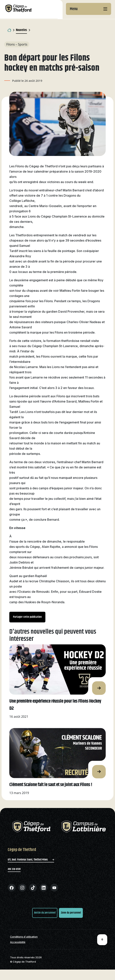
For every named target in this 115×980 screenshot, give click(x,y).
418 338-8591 (14, 869)
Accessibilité (18, 942)
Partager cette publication (27, 617)
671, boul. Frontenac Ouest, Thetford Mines (31, 860)
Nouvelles (21, 30)
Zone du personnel (71, 913)
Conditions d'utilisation (24, 937)
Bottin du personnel (45, 913)
